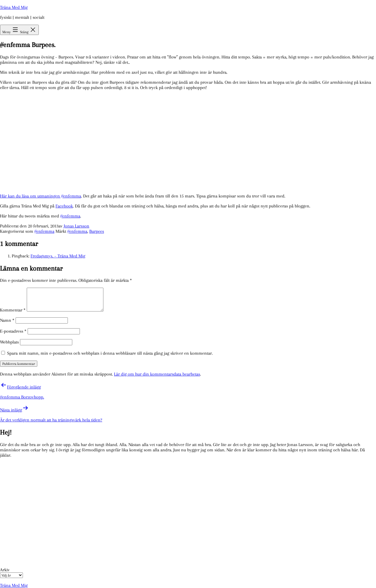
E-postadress (13, 331)
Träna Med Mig (14, 7)
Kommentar (13, 310)
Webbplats (9, 342)
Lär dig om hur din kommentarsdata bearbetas (157, 374)
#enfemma (70, 216)
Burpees (97, 231)
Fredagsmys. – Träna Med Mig (58, 256)
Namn (7, 320)
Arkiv (5, 570)
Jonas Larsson (77, 226)
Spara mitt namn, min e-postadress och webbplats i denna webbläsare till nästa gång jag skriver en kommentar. (110, 353)
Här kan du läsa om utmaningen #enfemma (41, 196)
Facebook (64, 206)
